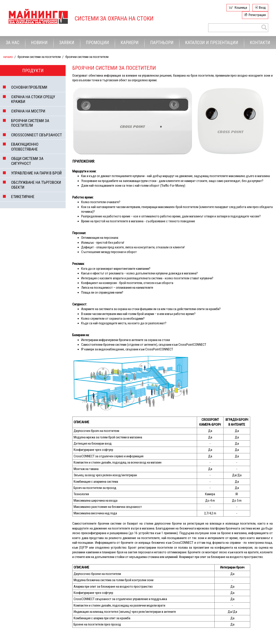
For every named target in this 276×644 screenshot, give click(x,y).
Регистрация (257, 15)
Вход (262, 8)
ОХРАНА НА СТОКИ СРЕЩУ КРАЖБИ (33, 99)
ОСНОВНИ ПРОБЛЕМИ (29, 87)
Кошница (241, 8)
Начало (8, 57)
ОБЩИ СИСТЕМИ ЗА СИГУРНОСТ (27, 161)
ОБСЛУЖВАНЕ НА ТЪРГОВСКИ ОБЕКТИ (36, 185)
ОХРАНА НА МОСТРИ (28, 111)
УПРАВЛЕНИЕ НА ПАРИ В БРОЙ (36, 173)
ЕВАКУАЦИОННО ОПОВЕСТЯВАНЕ (25, 147)
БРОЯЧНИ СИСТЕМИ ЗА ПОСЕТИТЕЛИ (30, 123)
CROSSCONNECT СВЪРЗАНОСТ (36, 135)
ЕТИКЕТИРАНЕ (23, 197)
